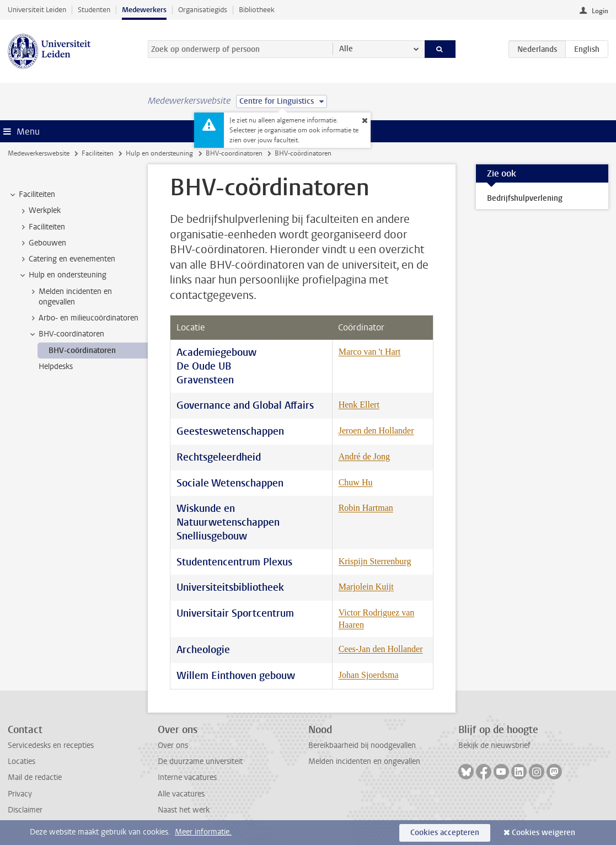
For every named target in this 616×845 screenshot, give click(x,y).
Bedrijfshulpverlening (525, 198)
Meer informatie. (203, 832)
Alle (346, 49)
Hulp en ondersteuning (159, 153)
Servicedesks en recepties (51, 745)
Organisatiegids (203, 10)
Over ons (173, 745)
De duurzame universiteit (200, 761)
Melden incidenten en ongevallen (364, 761)
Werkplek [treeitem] (39, 211)
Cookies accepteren (445, 833)
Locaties (22, 761)
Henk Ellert (359, 405)
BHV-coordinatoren (234, 153)
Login (600, 11)
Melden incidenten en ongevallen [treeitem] (70, 297)
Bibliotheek (257, 10)
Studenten (94, 10)
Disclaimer (25, 810)
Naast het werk (184, 810)
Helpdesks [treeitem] (56, 367)
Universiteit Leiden (37, 10)
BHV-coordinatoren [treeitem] (66, 334)
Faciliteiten (98, 153)
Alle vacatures (181, 794)
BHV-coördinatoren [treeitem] (82, 351)
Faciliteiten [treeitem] (32, 195)
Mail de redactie (35, 777)
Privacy (20, 794)
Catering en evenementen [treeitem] (67, 259)
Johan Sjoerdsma (369, 675)
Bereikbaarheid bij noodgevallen (362, 745)
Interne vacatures (187, 777)
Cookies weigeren (543, 833)
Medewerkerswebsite (39, 153)
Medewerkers (144, 10)
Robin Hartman (366, 508)
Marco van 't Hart (370, 352)
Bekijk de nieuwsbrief (494, 745)
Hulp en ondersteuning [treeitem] (62, 275)
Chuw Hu (356, 482)
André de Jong (364, 456)
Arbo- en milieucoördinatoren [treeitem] (83, 318)
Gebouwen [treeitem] (42, 243)
